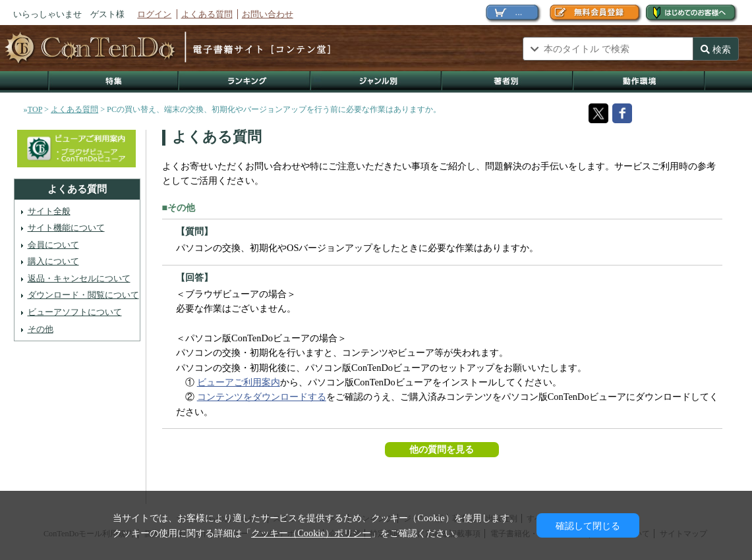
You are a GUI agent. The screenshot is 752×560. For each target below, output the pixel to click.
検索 (716, 49)
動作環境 (639, 82)
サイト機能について (66, 228)
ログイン (154, 14)
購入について (53, 261)
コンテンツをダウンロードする (262, 397)
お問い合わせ (268, 14)
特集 (113, 82)
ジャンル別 (377, 82)
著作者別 (508, 82)
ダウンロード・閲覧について (83, 295)
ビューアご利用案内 (239, 382)
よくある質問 (207, 14)
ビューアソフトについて (75, 312)
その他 (41, 329)
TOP (35, 109)
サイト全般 (49, 211)
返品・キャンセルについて (79, 278)
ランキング (245, 82)
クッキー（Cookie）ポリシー (311, 533)
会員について (53, 245)
